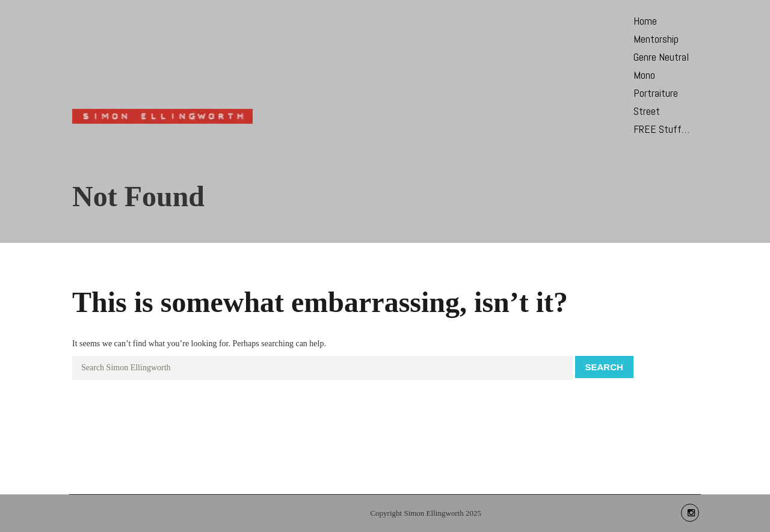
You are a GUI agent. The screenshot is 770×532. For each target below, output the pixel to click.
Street (647, 111)
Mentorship (656, 39)
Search (604, 367)
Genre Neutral (661, 57)
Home (645, 21)
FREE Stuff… (661, 129)
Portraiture (656, 93)
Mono (644, 75)
